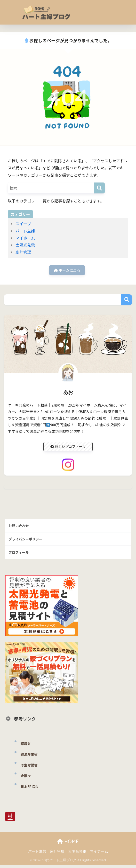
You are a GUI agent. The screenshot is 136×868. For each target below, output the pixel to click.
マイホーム (25, 238)
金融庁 (26, 778)
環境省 (26, 746)
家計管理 (23, 252)
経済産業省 (30, 757)
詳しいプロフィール (68, 448)
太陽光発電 (25, 245)
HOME (68, 844)
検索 (127, 301)
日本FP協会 (30, 789)
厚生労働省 (30, 768)
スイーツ (23, 224)
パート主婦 (25, 231)
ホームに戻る (67, 270)
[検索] (99, 188)
